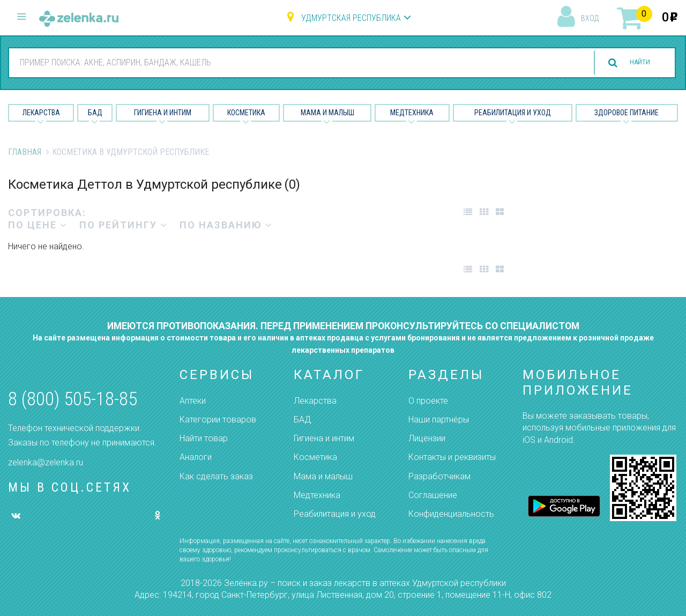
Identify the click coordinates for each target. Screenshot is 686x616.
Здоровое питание (627, 113)
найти (633, 63)
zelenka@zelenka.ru (46, 462)
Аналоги (196, 457)
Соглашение (433, 495)
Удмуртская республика (351, 18)
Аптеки (193, 401)
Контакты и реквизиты (452, 457)
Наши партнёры (439, 420)
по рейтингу (124, 225)
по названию (226, 225)
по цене (38, 225)
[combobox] (289, 62)
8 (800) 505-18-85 (73, 399)
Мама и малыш (327, 113)
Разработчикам (439, 476)
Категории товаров (218, 420)
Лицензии (427, 438)
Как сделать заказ (216, 476)
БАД (95, 113)
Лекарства (41, 113)
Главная (25, 152)
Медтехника (412, 113)
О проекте (428, 401)
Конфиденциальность (451, 514)
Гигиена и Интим (163, 113)
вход (590, 18)
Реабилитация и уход (513, 113)
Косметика (246, 113)
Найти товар (204, 438)
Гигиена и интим (324, 438)
